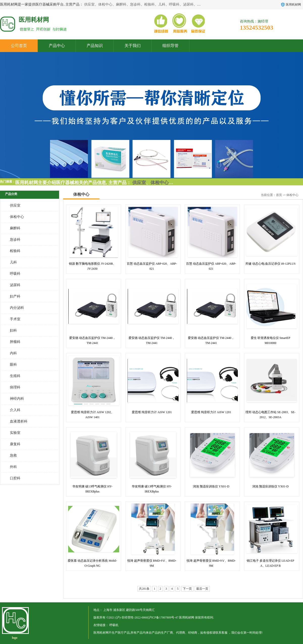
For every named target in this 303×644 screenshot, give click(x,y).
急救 (13, 455)
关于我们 (133, 46)
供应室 (89, 4)
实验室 (15, 433)
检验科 (149, 4)
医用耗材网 (187, 617)
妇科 (13, 330)
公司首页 (19, 46)
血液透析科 (19, 421)
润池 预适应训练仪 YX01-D (211, 486)
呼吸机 (114, 625)
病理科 (15, 387)
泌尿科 (188, 4)
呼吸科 (174, 4)
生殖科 (15, 376)
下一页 (187, 589)
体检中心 (105, 4)
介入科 (15, 410)
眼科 (13, 365)
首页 (279, 195)
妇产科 (15, 296)
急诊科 (135, 4)
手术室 (15, 319)
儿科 (162, 4)
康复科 (15, 444)
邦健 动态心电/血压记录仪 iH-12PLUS (271, 264)
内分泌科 (17, 308)
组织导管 (170, 46)
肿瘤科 (15, 342)
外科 (13, 467)
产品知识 (95, 46)
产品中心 (57, 46)
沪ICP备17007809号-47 (163, 617)
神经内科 (17, 399)
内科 (13, 353)
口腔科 (15, 478)
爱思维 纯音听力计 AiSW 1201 (152, 412)
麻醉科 (121, 4)
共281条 (144, 589)
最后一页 (202, 589)
